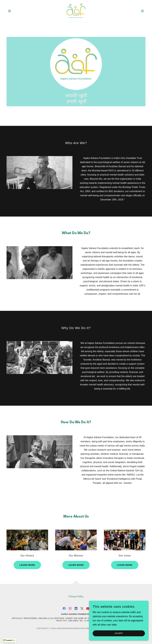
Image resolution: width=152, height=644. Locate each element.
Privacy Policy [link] (76, 596)
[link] (76, 11)
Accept (119, 633)
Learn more (27, 565)
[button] (9, 11)
